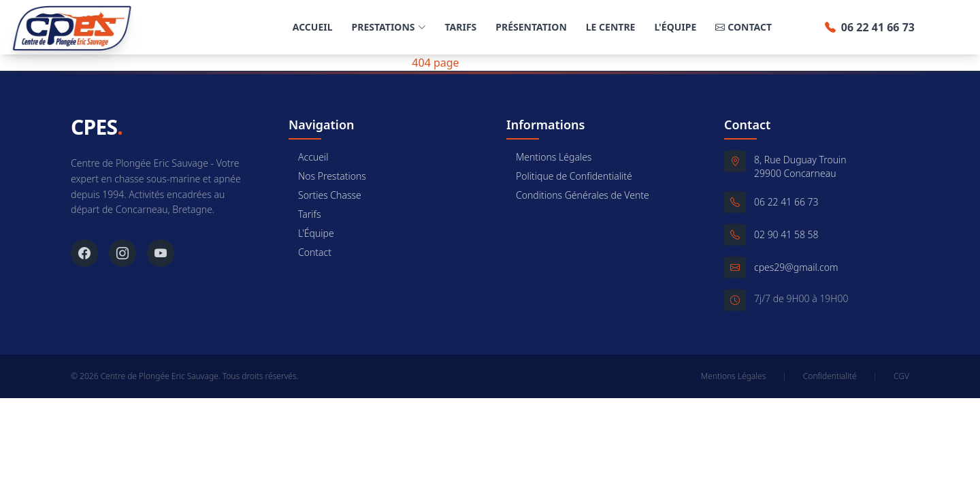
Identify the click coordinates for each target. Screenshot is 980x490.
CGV (901, 376)
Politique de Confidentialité (569, 176)
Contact (744, 27)
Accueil (313, 27)
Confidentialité (830, 376)
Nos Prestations (327, 176)
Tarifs (461, 27)
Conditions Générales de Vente (578, 195)
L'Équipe (675, 27)
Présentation (531, 27)
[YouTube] (161, 253)
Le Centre (611, 27)
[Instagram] (122, 253)
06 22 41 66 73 (870, 27)
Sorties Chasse (325, 195)
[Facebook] (84, 253)
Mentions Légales (549, 157)
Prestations (389, 27)
